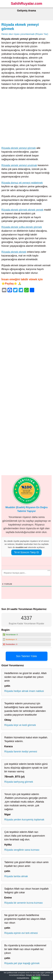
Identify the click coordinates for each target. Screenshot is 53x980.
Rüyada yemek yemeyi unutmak (19, 165)
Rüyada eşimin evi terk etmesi (21, 933)
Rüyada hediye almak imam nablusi (24, 691)
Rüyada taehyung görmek (19, 782)
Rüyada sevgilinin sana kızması (22, 850)
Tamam (36, 978)
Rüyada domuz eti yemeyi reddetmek (22, 183)
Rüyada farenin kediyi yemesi (21, 752)
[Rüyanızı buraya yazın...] (26, 573)
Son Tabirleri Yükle (27, 656)
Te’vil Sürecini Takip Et (27, 552)
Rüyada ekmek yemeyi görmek (19, 148)
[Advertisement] (27, 119)
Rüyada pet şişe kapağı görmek (22, 963)
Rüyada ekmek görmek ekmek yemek (22, 210)
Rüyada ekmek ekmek (14, 252)
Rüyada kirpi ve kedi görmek (20, 725)
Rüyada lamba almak (16, 876)
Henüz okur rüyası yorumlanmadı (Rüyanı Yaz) (25, 34)
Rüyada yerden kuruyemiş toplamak (24, 820)
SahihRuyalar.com (27, 3)
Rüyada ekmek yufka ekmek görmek (22, 227)
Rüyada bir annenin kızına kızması (24, 903)
